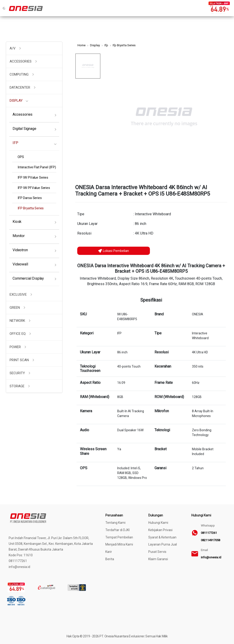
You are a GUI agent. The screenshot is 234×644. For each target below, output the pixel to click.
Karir (109, 552)
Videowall (20, 264)
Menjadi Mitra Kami (119, 544)
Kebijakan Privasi (160, 530)
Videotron (20, 250)
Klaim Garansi (158, 559)
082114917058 (210, 540)
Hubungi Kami (158, 523)
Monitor (19, 236)
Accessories (23, 114)
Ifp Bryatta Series (124, 45)
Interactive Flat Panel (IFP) (37, 167)
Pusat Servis (157, 552)
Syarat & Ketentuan (162, 537)
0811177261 (209, 533)
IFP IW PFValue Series (34, 188)
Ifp (106, 45)
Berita (110, 559)
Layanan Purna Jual (163, 544)
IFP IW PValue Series (33, 177)
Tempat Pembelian (119, 537)
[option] (164, 117)
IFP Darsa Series (30, 198)
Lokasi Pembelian (113, 251)
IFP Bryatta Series (31, 208)
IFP (15, 143)
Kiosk (17, 222)
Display (95, 45)
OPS (21, 157)
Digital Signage (24, 129)
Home (81, 45)
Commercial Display (28, 278)
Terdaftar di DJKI (117, 530)
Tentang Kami (115, 523)
